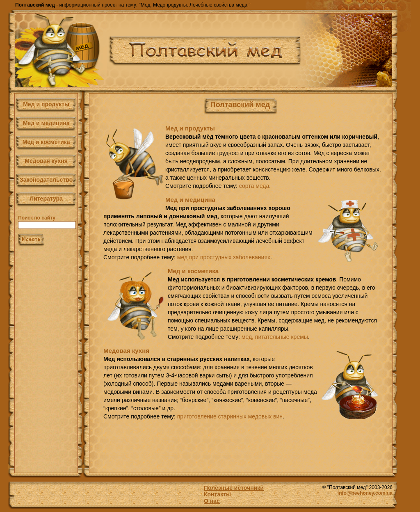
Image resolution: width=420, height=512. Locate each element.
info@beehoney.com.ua (365, 493)
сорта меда (254, 186)
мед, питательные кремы (275, 337)
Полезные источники (234, 488)
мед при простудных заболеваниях (224, 257)
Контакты (217, 494)
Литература (46, 199)
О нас (212, 501)
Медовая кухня (46, 161)
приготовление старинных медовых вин (230, 416)
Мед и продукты (46, 104)
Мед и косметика (46, 142)
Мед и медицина (46, 123)
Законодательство (46, 180)
